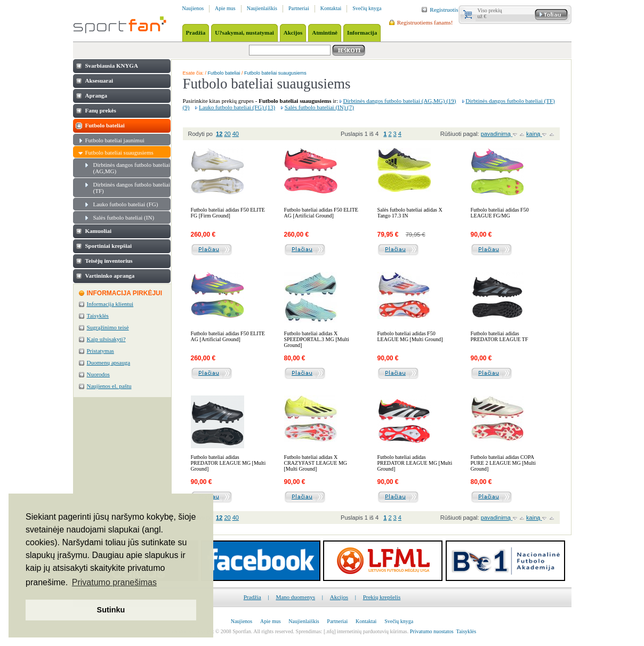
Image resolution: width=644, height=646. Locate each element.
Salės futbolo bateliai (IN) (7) (319, 107)
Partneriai (299, 8)
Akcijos (339, 597)
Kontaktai (331, 8)
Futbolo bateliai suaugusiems (119, 152)
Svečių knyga (367, 8)
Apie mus (225, 8)
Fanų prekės (101, 110)
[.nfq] (330, 631)
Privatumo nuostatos (432, 631)
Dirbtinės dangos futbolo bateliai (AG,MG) (132, 168)
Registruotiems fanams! (425, 22)
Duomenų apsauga (109, 362)
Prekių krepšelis (382, 597)
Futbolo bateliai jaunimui (115, 140)
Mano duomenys (295, 597)
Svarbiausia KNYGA (112, 66)
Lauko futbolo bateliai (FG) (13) (237, 107)
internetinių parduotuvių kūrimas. (373, 631)
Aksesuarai (99, 80)
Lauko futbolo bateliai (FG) (126, 204)
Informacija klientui (110, 304)
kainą (534, 134)
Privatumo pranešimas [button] (114, 582)
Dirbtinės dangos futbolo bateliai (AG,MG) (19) (400, 101)
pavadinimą (497, 134)
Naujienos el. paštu (109, 386)
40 (236, 134)
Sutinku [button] (111, 610)
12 (219, 134)
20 (227, 134)
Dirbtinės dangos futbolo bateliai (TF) (132, 188)
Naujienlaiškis (262, 8)
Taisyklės (98, 316)
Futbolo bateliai (105, 125)
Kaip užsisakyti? (106, 339)
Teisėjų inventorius (109, 261)
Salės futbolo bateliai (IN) (124, 217)
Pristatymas (100, 351)
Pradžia (252, 597)
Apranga (96, 95)
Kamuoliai (99, 231)
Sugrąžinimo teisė (108, 327)
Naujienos (193, 8)
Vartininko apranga (110, 276)
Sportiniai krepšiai (109, 246)
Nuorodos (98, 374)
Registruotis (444, 10)
